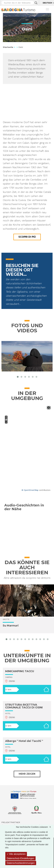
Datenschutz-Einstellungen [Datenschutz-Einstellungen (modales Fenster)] (20, 858)
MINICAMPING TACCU (20, 671)
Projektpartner (11, 822)
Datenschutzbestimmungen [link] (21, 863)
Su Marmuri (11, 626)
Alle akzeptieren (16, 854)
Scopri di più (27, 237)
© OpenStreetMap (30, 490)
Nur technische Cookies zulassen (35, 827)
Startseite (8, 47)
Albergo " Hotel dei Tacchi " (24, 741)
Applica (36, 3)
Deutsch (47, 3)
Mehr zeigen (27, 774)
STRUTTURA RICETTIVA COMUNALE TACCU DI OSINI (24, 706)
